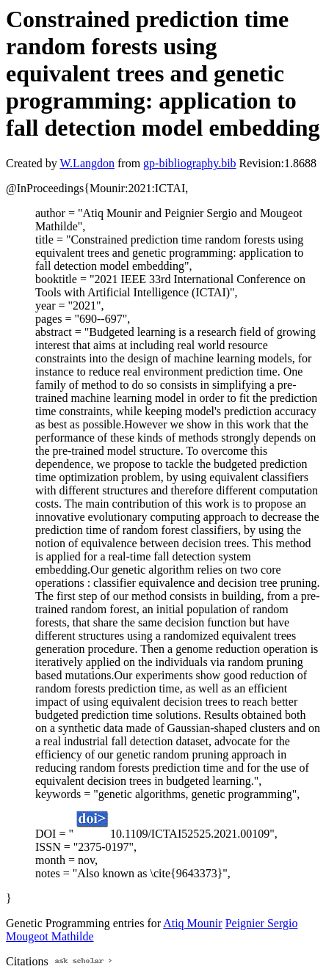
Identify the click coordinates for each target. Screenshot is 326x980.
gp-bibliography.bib (190, 163)
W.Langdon (87, 163)
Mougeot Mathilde (50, 936)
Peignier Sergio (262, 923)
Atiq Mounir (192, 923)
